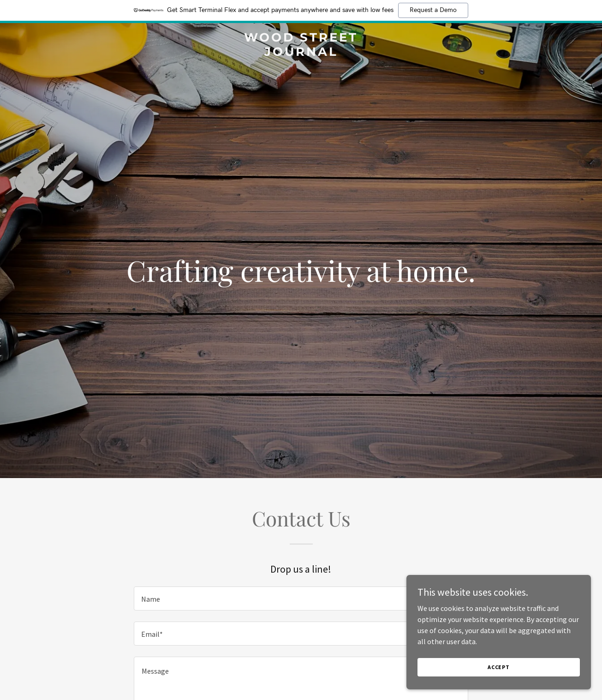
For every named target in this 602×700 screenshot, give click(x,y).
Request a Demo (433, 10)
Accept (499, 667)
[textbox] (301, 598)
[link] (301, 53)
